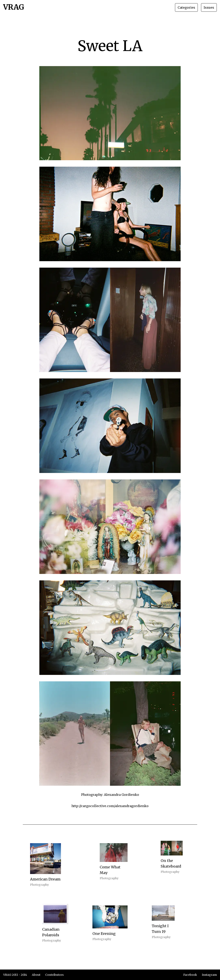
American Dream (45, 879)
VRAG (14, 7)
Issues (209, 7)
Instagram (209, 975)
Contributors (54, 975)
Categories (186, 7)
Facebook (190, 975)
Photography (39, 885)
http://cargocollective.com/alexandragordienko (110, 806)
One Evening (104, 934)
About (36, 975)
